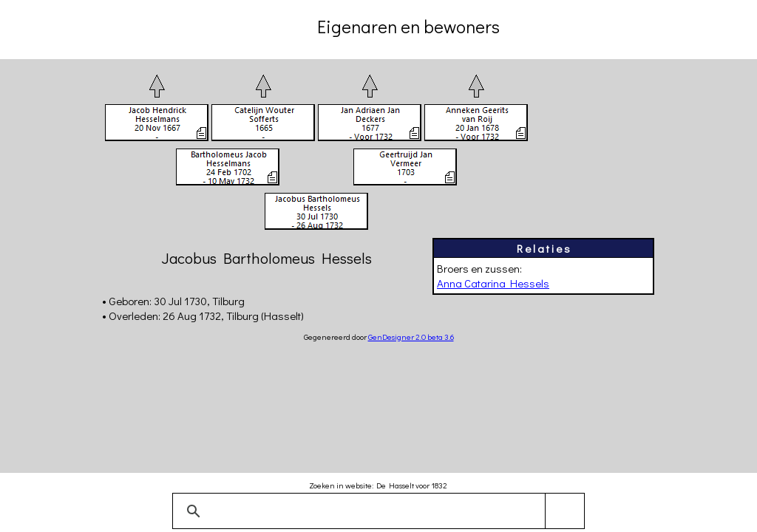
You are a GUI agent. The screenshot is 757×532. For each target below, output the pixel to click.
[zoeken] (376, 511)
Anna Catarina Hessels (493, 283)
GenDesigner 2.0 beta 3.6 (411, 337)
